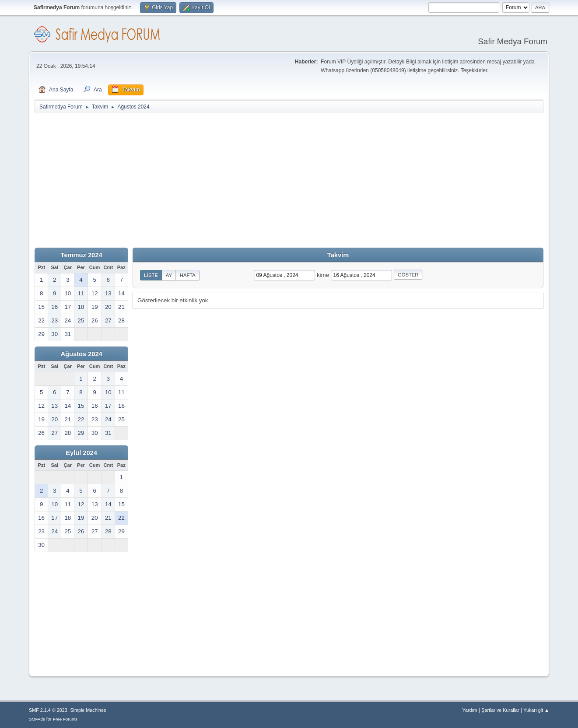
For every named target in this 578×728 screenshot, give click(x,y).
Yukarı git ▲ (536, 710)
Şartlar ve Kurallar (500, 710)
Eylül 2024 (81, 453)
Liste (151, 275)
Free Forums (65, 719)
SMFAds (37, 719)
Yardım (470, 710)
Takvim (338, 255)
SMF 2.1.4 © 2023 (48, 710)
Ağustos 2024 (81, 354)
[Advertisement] (289, 180)
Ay (169, 275)
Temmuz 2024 (82, 255)
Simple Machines (88, 710)
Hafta (188, 275)
